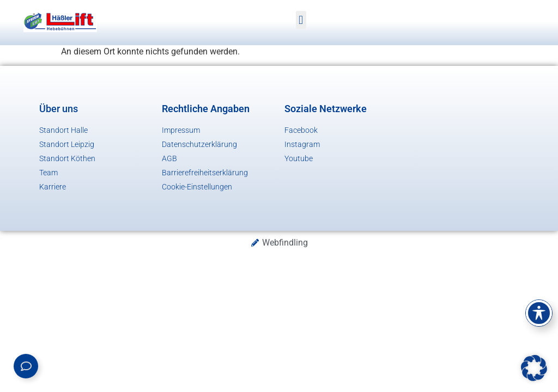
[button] (301, 20)
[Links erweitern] (26, 366)
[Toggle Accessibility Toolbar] (539, 313)
